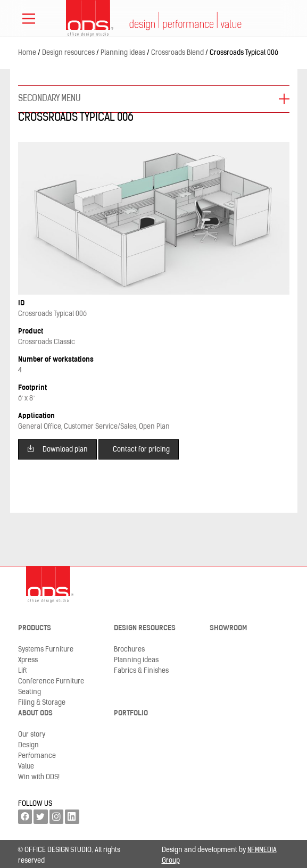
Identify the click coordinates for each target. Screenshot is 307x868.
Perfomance (37, 756)
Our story (32, 735)
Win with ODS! (39, 777)
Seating (30, 692)
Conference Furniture (51, 682)
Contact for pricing (141, 450)
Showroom (228, 628)
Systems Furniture (46, 650)
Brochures (129, 650)
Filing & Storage (42, 703)
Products (35, 628)
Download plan (57, 449)
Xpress (28, 660)
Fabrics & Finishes (141, 671)
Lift (23, 671)
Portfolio (131, 713)
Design (28, 745)
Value (26, 767)
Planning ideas (136, 660)
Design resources (145, 628)
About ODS (35, 713)
